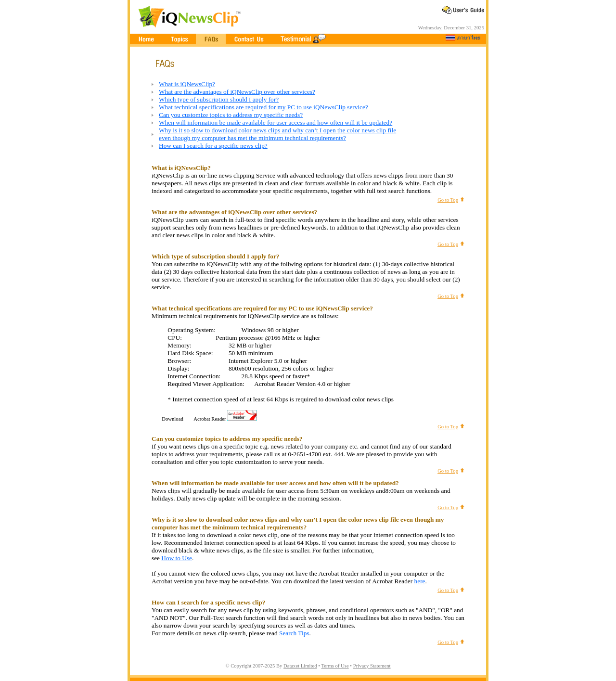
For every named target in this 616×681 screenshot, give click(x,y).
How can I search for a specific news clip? (213, 146)
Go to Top (448, 200)
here (420, 581)
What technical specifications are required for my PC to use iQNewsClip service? (263, 107)
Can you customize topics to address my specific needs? (231, 115)
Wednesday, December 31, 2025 (451, 28)
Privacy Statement (372, 666)
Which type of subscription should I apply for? (219, 99)
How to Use (177, 558)
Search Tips (294, 633)
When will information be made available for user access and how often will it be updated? (276, 122)
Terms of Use (335, 666)
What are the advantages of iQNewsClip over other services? (237, 92)
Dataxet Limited (300, 666)
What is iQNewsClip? (187, 84)
